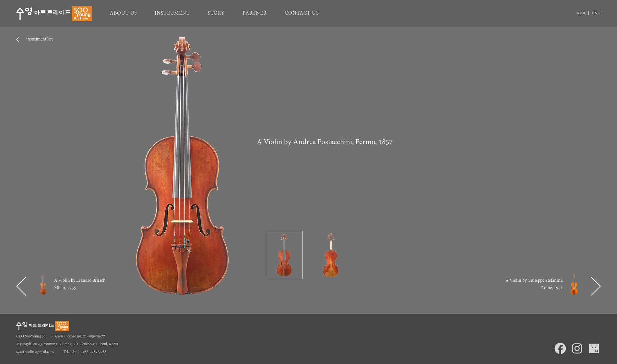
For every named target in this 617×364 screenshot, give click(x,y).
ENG (596, 13)
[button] (21, 286)
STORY (216, 13)
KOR (581, 13)
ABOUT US (123, 13)
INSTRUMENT (172, 13)
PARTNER (255, 13)
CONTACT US (302, 13)
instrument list (39, 39)
